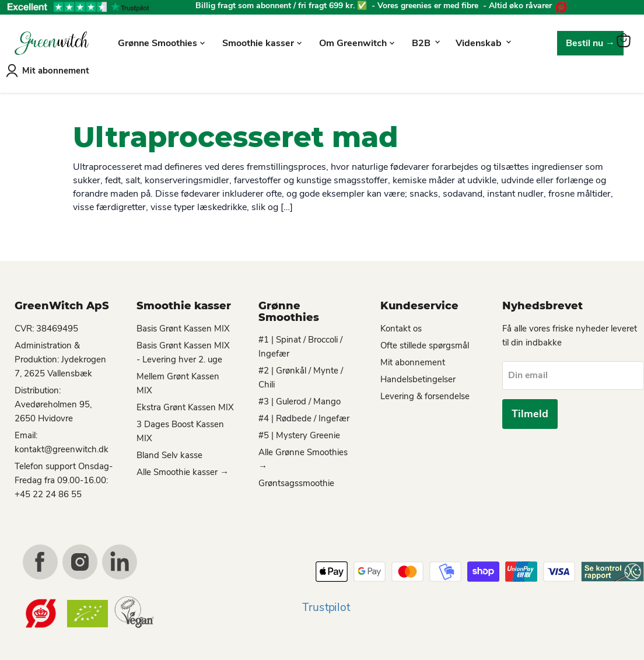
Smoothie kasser (262, 40)
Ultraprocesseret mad (236, 134)
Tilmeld (530, 411)
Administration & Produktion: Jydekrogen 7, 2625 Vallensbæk (60, 356)
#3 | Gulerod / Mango (300, 399)
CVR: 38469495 (46, 325)
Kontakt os (401, 325)
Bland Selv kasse (169, 452)
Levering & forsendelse (425, 393)
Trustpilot (326, 604)
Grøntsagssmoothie (296, 480)
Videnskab (483, 40)
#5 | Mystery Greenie (299, 432)
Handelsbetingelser (418, 376)
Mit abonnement (56, 67)
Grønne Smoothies (161, 40)
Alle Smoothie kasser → (183, 469)
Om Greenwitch (357, 40)
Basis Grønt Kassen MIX (183, 325)
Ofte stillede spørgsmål (425, 342)
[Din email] (573, 372)
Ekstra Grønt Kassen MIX (185, 404)
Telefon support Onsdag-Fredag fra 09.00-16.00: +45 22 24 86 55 (64, 477)
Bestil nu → (590, 40)
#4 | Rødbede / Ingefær (304, 415)
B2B (426, 40)
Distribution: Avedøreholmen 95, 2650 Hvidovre (53, 401)
